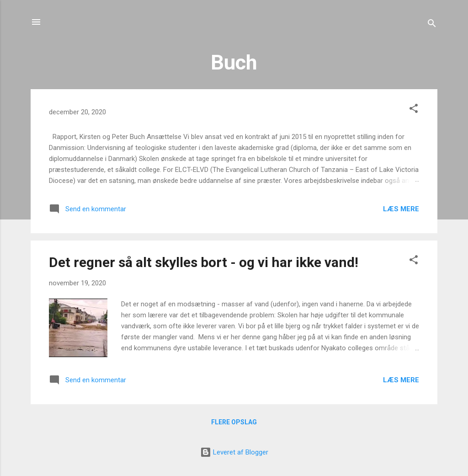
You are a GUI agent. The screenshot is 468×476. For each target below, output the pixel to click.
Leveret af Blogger (234, 452)
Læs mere (401, 209)
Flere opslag (234, 422)
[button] (414, 110)
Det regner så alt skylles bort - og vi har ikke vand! (204, 262)
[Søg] (432, 25)
